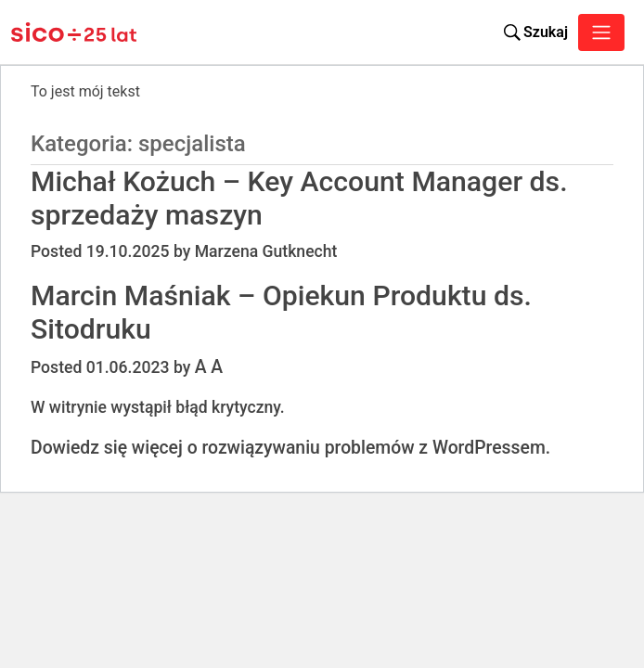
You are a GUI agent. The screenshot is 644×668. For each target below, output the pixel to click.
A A (209, 367)
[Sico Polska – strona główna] (54, 32)
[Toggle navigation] (601, 32)
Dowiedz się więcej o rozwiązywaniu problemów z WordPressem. (290, 448)
